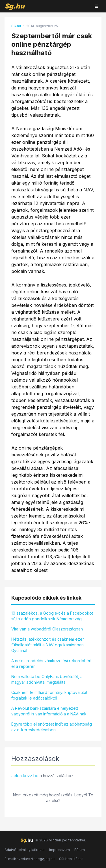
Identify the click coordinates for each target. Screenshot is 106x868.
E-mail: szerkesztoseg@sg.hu (30, 859)
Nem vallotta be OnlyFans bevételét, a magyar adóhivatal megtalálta (47, 679)
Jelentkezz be (25, 776)
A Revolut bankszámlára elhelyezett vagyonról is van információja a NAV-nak (49, 711)
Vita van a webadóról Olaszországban (47, 629)
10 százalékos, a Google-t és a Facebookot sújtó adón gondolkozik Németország (52, 616)
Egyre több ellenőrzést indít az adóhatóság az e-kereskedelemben (52, 727)
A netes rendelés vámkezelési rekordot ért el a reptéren (51, 663)
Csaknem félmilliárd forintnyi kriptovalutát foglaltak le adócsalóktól (49, 695)
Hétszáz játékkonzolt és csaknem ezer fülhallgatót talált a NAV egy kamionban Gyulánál (48, 645)
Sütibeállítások (71, 859)
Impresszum (60, 850)
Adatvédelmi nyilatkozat (25, 850)
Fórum (80, 850)
